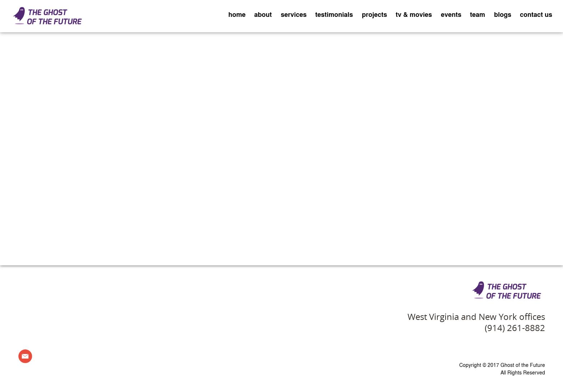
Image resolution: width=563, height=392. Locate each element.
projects (374, 14)
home (237, 14)
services (294, 14)
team (478, 14)
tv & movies (414, 14)
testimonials (334, 14)
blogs (503, 14)
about (263, 14)
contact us (536, 14)
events (451, 14)
